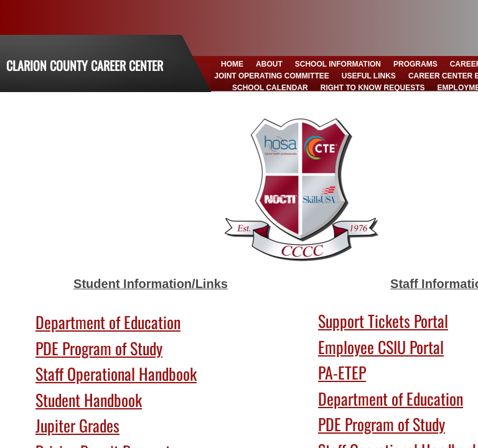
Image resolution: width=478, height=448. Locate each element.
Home (232, 64)
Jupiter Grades (77, 425)
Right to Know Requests (373, 88)
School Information (338, 64)
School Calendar (270, 88)
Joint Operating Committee (271, 76)
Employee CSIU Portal (381, 347)
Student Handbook (89, 400)
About (269, 64)
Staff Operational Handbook (116, 374)
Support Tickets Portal (383, 321)
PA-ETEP (342, 372)
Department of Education (108, 322)
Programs (415, 64)
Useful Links (369, 76)
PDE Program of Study (99, 348)
